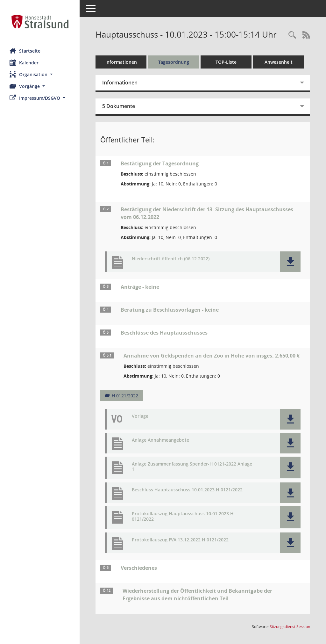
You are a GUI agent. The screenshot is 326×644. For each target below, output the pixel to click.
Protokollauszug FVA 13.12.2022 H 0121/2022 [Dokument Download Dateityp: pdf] (180, 540)
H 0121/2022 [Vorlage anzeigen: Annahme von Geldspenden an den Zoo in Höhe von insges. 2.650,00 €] (125, 396)
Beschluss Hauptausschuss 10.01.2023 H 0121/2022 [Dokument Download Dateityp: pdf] (187, 490)
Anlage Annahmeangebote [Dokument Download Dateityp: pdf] (160, 440)
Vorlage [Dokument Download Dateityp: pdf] (140, 416)
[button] (40, 74)
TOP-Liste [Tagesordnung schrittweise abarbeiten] (226, 62)
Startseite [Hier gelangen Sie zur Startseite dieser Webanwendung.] (25, 51)
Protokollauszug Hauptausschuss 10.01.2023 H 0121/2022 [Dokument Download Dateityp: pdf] (183, 517)
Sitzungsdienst (290, 627)
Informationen (121, 62)
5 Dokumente (119, 106)
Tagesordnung (174, 62)
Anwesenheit (279, 62)
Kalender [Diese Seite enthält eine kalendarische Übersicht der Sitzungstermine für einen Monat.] (24, 62)
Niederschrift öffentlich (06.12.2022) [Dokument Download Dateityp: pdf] (171, 259)
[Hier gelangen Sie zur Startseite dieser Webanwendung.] (40, 22)
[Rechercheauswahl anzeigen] (292, 35)
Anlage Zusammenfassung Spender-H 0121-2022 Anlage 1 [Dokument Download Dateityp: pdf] (192, 467)
